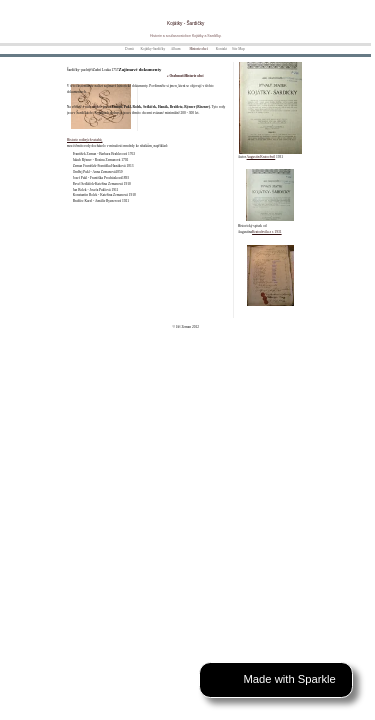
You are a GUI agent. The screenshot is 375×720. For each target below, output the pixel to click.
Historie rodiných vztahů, (85, 140)
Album (176, 49)
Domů (129, 49)
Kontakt (221, 49)
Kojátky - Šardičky (185, 23)
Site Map (238, 49)
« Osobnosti (176, 76)
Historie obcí (198, 49)
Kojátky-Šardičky (152, 49)
